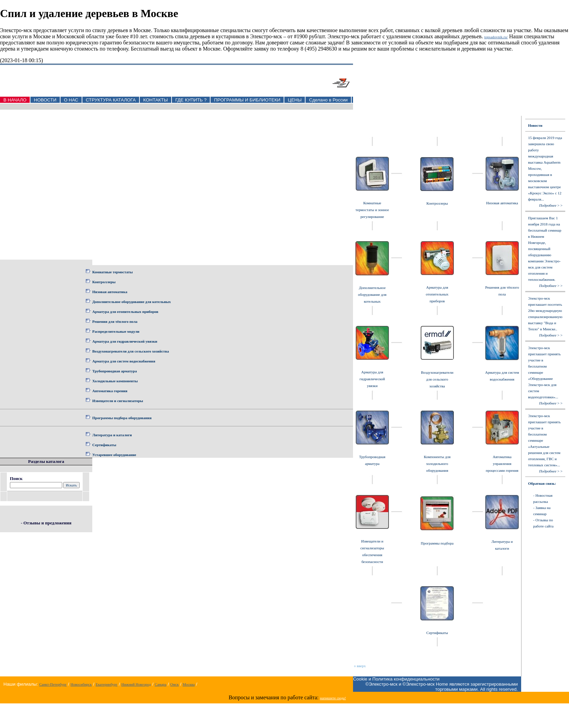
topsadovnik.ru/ (496, 37)
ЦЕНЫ (295, 100)
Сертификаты (104, 445)
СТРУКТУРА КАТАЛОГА (111, 100)
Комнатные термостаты (112, 272)
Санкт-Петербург (53, 684)
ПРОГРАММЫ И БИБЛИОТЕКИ (247, 100)
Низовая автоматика (110, 292)
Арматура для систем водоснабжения (124, 361)
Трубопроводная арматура (114, 371)
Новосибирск (81, 684)
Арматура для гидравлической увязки (125, 341)
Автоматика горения (110, 391)
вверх (360, 666)
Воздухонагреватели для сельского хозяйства (131, 351)
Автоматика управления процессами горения (502, 464)
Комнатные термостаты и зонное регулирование (372, 210)
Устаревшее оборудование (114, 455)
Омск (174, 684)
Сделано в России (328, 100)
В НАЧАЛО (15, 100)
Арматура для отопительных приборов (125, 312)
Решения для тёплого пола (115, 321)
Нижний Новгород (136, 684)
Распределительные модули (116, 331)
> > (551, 205)
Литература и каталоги (112, 435)
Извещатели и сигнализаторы (118, 401)
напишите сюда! (333, 698)
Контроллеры (104, 282)
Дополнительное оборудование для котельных (132, 302)
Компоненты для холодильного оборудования (437, 464)
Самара (161, 684)
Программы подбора (437, 543)
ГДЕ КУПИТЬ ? (191, 100)
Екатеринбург (107, 684)
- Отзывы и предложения (46, 523)
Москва (188, 684)
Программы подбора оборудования (122, 418)
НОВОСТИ (45, 100)
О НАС (71, 100)
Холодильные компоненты (115, 381)
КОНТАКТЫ (155, 100)
